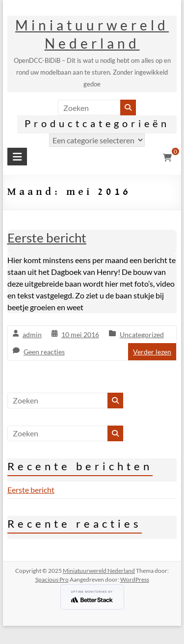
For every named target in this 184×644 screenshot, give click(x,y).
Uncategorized (142, 335)
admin (32, 335)
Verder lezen (152, 352)
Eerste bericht (47, 238)
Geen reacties (44, 352)
